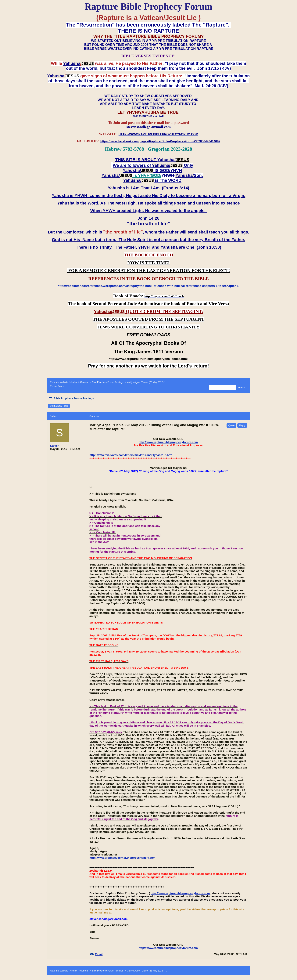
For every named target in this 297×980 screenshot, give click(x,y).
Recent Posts (57, 386)
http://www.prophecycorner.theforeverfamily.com (122, 858)
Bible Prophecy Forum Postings (107, 382)
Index (74, 382)
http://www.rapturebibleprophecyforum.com (168, 442)
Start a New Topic (59, 406)
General (84, 382)
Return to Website (59, 382)
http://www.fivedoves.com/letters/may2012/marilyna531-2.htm (131, 455)
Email (99, 954)
